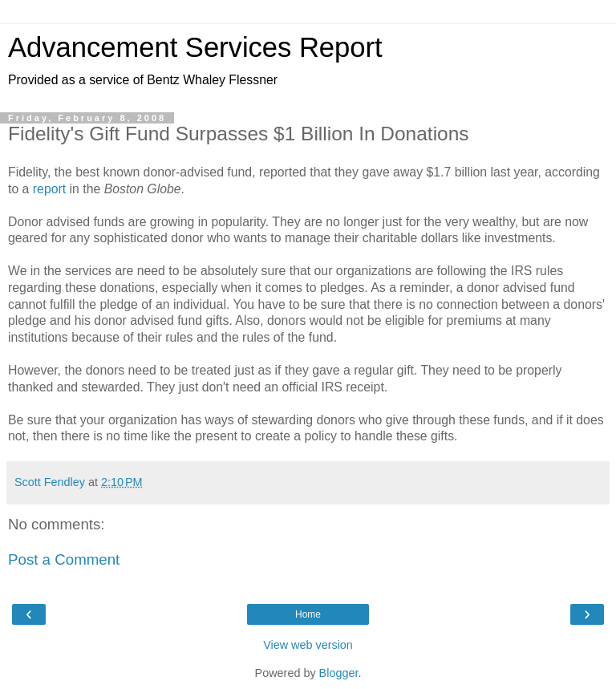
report (49, 189)
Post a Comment (64, 559)
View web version (308, 645)
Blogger (339, 673)
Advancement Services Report (195, 47)
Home (308, 614)
